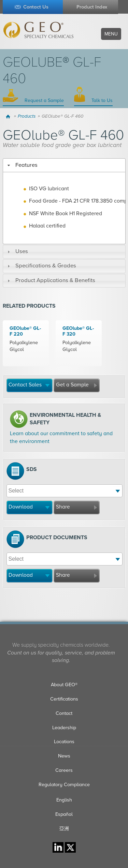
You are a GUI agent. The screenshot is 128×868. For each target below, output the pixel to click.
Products (27, 116)
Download (21, 507)
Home (9, 116)
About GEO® (64, 685)
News (64, 756)
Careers (64, 770)
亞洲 (64, 829)
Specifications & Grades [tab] (41, 266)
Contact (64, 713)
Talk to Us (101, 100)
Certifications (64, 699)
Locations (64, 742)
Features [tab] (22, 165)
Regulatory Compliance (64, 785)
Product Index (92, 7)
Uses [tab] (17, 251)
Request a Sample (44, 100)
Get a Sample (72, 385)
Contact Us (36, 7)
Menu (111, 34)
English (64, 800)
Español (64, 814)
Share (63, 507)
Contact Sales (25, 385)
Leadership (64, 728)
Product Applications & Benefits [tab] (51, 280)
